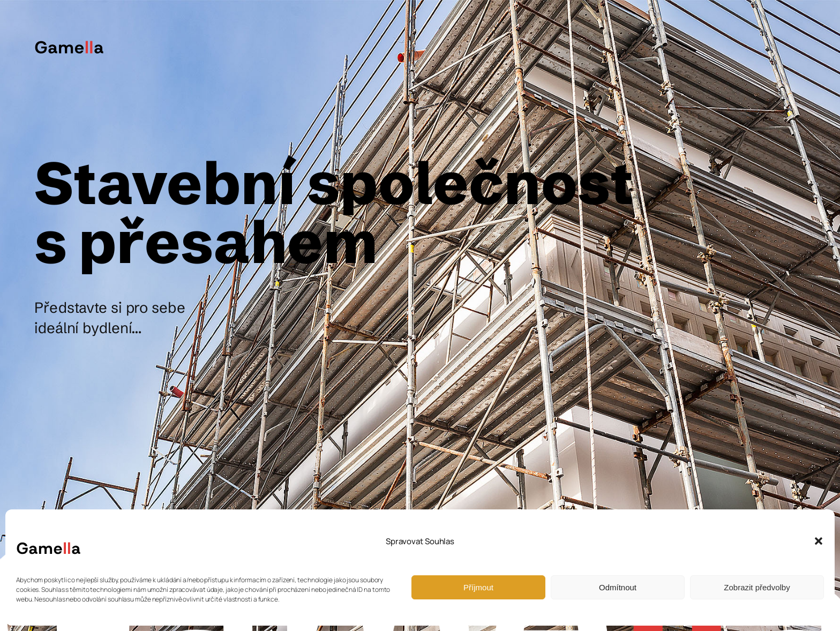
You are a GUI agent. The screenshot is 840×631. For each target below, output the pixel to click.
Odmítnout (618, 587)
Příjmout (478, 587)
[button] (819, 541)
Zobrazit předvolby (757, 587)
